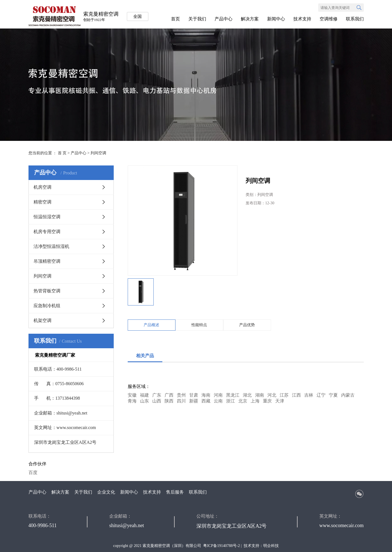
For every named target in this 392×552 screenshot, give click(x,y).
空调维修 (329, 19)
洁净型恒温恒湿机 (51, 246)
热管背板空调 (47, 291)
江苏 (284, 395)
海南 (206, 395)
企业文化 (106, 492)
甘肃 (194, 395)
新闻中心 (276, 19)
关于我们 (197, 19)
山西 (157, 401)
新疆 (194, 401)
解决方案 (250, 19)
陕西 (169, 401)
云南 (218, 401)
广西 (169, 395)
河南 (218, 395)
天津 (280, 401)
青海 (132, 401)
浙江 (231, 401)
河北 (272, 395)
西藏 (206, 401)
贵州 (181, 395)
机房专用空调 (47, 232)
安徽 (132, 395)
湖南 (260, 395)
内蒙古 (348, 395)
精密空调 (42, 202)
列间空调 (98, 153)
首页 (175, 19)
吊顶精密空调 (47, 261)
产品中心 (224, 19)
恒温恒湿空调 (47, 217)
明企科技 (271, 546)
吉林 (309, 395)
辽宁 (321, 395)
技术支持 (302, 19)
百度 (33, 472)
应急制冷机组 (47, 306)
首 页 (62, 153)
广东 (157, 395)
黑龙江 (233, 395)
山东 (144, 401)
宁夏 (333, 395)
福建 (144, 395)
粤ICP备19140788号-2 (221, 546)
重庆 (267, 401)
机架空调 (42, 320)
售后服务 (175, 492)
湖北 (247, 395)
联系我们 (355, 19)
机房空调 (42, 187)
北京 (243, 401)
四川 (181, 401)
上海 (255, 401)
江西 (296, 395)
